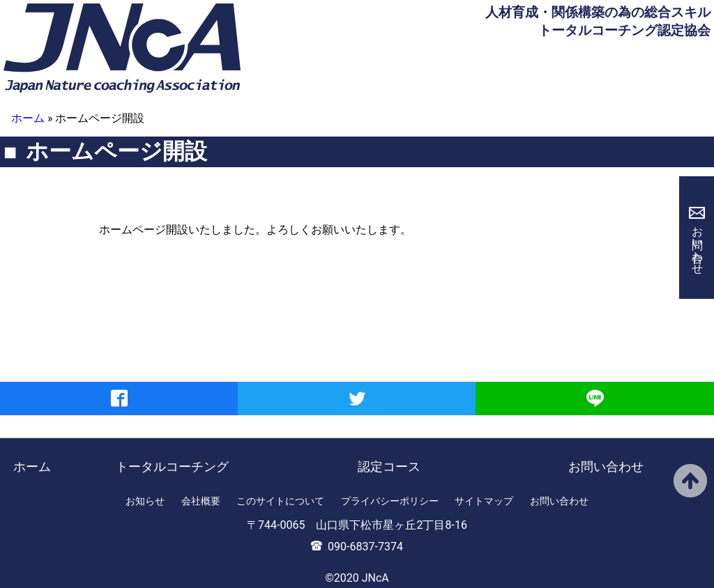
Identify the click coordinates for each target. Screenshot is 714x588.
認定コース (389, 466)
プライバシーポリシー (390, 501)
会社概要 (201, 501)
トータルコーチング (172, 466)
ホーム (28, 118)
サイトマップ (484, 501)
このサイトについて (280, 501)
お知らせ (145, 501)
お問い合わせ (698, 244)
